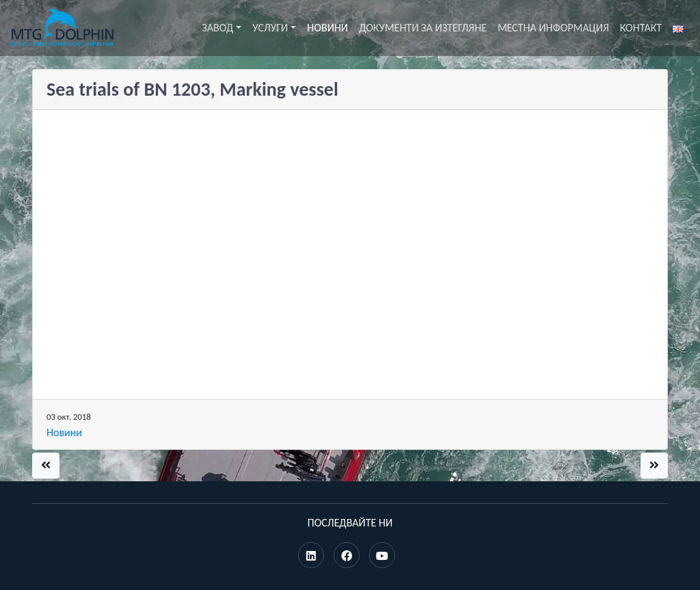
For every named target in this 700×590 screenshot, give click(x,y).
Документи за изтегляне (423, 28)
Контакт (641, 28)
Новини (327, 28)
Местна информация (553, 28)
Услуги (270, 28)
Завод (217, 28)
